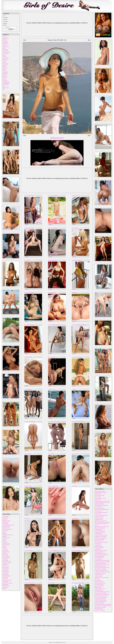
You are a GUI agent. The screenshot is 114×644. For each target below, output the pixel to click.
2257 (64, 642)
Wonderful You (6, 522)
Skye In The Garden (99, 609)
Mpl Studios (5, 65)
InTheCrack (5, 59)
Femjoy (4, 55)
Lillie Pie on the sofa (99, 575)
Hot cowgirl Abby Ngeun (100, 528)
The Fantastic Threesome (100, 531)
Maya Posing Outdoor (76, 551)
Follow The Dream (6, 557)
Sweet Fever (5, 549)
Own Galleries (6, 18)
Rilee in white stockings (100, 495)
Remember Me (6, 574)
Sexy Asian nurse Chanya (100, 508)
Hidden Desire (5, 584)
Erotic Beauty (5, 51)
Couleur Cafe (74, 486)
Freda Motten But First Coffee (101, 535)
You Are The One (6, 538)
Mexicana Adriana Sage (29, 196)
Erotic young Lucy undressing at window (103, 606)
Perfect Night (5, 555)
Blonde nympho (75, 228)
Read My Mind (98, 587)
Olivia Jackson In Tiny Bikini (101, 593)
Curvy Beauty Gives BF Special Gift (102, 568)
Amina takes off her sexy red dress (102, 577)
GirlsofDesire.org (59, 642)
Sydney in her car (75, 196)
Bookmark (5, 25)
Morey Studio (5, 64)
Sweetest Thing (6, 556)
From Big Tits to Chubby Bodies (101, 542)
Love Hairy (5, 61)
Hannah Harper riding (52, 260)
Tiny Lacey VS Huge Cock (53, 551)
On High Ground (6, 586)
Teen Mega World (6, 82)
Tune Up (4, 546)
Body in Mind (5, 44)
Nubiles (4, 69)
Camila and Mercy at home (100, 563)
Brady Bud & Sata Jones (7, 583)
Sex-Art (4, 79)
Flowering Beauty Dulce (100, 556)
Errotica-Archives (6, 52)
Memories (5, 589)
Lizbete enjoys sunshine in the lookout (103, 572)
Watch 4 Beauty (6, 88)
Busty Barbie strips (52, 293)
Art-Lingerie (5, 41)
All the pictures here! (57, 138)
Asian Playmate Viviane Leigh (78, 422)
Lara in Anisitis (98, 514)
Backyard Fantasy (28, 486)
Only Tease (5, 71)
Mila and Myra (98, 494)
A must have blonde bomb (77, 357)
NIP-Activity (5, 68)
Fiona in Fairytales (99, 590)
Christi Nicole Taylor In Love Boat (102, 565)
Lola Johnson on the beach (100, 573)
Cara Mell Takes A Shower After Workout (103, 604)
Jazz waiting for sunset (99, 558)
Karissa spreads (51, 454)
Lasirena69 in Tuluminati (100, 610)
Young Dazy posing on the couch (101, 555)
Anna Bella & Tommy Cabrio (8, 525)
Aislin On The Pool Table (29, 293)
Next (89, 40)
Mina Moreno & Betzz (7, 562)
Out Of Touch (5, 550)
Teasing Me (5, 542)
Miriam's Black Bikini (99, 504)
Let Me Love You (6, 543)
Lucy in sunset (98, 500)
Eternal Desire (5, 54)
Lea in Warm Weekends (53, 196)
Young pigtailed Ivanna (29, 228)
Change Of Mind (6, 545)
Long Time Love (6, 528)
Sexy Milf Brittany (99, 559)
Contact (4, 540)
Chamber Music (98, 549)
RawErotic (5, 75)
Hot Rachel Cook (51, 389)
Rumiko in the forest (99, 546)
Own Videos (5, 20)
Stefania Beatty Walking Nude (78, 583)
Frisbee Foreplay (98, 511)
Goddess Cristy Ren (28, 551)
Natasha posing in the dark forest (101, 524)
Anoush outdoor (51, 583)
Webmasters (5, 23)
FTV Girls (5, 57)
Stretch (4, 532)
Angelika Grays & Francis (8, 535)
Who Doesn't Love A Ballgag (101, 551)
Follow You (5, 548)
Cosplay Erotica (6, 47)
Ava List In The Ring (99, 585)
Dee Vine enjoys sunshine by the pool (102, 522)
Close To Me (5, 579)
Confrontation (5, 524)
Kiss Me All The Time (7, 580)
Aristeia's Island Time (99, 548)
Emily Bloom (5, 50)
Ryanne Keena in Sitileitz (100, 491)
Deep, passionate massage (100, 583)
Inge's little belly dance (100, 586)
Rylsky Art (5, 76)
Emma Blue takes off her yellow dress (102, 501)
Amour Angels (5, 38)
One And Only (5, 582)
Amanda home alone (99, 519)
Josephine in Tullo (99, 534)
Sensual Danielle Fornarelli (100, 599)
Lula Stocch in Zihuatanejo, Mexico (102, 510)
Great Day (5, 553)
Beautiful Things (6, 552)
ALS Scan (5, 37)
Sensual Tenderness (6, 526)
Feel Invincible (6, 560)
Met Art (4, 62)
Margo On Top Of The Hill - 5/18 (57, 40)
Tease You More (6, 569)
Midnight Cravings (6, 521)
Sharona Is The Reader (99, 603)
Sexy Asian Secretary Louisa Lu (101, 596)
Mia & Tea (97, 579)
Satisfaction (5, 565)
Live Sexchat (5, 21)
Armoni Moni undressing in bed (101, 512)
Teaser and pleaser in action (100, 498)
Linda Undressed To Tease (100, 532)
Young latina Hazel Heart (100, 589)
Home (4, 16)
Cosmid (4, 45)
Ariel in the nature (99, 576)
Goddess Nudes (6, 58)
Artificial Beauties (28, 389)
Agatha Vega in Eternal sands (101, 538)
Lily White (74, 389)
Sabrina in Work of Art (99, 517)
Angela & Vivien (75, 454)
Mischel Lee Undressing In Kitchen (79, 325)
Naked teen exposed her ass (30, 422)
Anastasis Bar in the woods (100, 607)
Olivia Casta (27, 518)
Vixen (4, 86)
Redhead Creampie (52, 357)
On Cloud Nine (6, 516)
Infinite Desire (5, 518)
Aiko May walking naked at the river (102, 502)
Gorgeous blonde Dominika (100, 601)
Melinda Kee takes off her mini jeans (102, 560)
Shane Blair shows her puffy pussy (102, 527)
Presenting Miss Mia (99, 552)
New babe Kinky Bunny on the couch (102, 592)
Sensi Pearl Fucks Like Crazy (54, 422)
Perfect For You (6, 566)
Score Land (5, 78)
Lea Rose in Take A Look (29, 583)
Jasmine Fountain (98, 529)
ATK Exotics (5, 42)
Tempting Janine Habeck (29, 325)
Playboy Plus (5, 74)
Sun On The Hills (98, 507)
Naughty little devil (28, 357)
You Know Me (6, 570)
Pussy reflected (75, 518)
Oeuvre (96, 525)
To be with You (27, 260)
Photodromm (5, 72)
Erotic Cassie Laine (99, 541)
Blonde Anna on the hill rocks (101, 521)
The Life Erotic (6, 85)
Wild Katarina (74, 293)
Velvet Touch (5, 587)
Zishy (4, 89)
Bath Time (5, 539)
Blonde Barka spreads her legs (101, 493)
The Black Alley (6, 83)
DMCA (50, 642)
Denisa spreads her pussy (53, 486)
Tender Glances (6, 567)
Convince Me (5, 573)
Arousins (4, 40)
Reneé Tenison (98, 497)
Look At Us (5, 519)
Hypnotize (5, 536)
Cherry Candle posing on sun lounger (102, 562)
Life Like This (5, 577)
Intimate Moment (28, 454)
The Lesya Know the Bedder (101, 597)
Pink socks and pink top (53, 228)
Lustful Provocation (7, 563)
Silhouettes (5, 533)
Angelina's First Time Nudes (101, 536)
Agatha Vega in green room (100, 566)
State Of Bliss (5, 531)
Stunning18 (5, 81)
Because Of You (98, 543)
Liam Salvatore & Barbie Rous (101, 515)
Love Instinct (5, 559)
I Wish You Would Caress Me (101, 600)
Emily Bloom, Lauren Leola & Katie (102, 594)
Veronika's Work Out (99, 518)
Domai (4, 48)
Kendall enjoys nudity (99, 582)
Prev (25, 40)
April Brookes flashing (76, 260)
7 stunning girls (98, 545)
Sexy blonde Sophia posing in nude (55, 518)
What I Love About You (7, 529)
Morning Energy (6, 572)
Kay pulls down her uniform (101, 569)
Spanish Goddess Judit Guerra (54, 325)
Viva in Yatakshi (98, 580)
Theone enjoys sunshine (100, 539)
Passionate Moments (7, 576)
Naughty (26, 224)
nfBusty (4, 66)
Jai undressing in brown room (101, 553)
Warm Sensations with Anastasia (101, 505)
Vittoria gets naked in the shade (101, 570)
